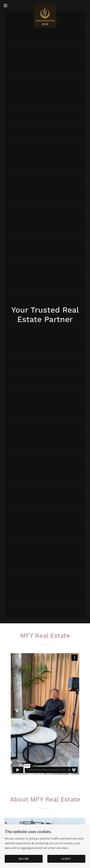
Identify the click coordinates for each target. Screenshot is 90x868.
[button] (8, 5)
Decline (24, 859)
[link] (45, 5)
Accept (66, 859)
